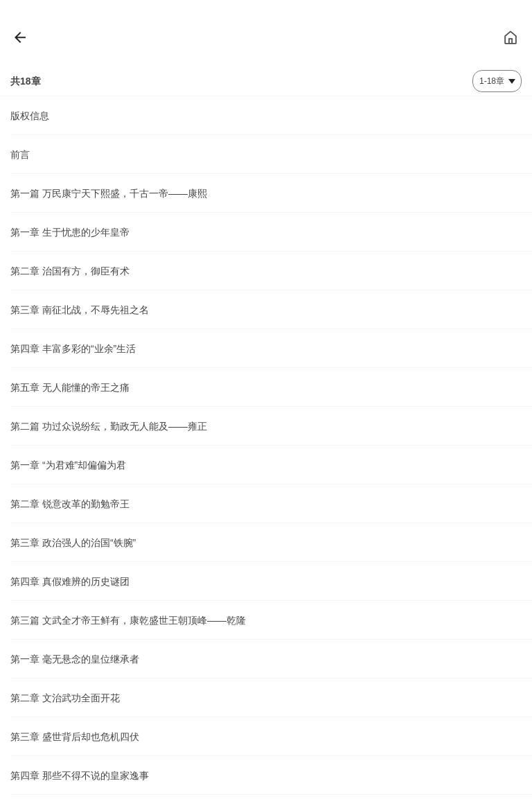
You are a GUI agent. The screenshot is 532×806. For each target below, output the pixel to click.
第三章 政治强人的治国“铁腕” (73, 543)
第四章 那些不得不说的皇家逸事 (80, 776)
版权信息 (30, 116)
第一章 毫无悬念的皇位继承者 (75, 659)
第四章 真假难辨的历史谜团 (70, 581)
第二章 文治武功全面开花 (65, 698)
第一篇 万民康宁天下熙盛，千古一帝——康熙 (109, 193)
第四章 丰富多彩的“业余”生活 (73, 349)
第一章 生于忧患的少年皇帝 (70, 232)
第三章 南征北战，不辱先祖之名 (80, 310)
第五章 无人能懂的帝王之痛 (70, 387)
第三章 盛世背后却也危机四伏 (75, 737)
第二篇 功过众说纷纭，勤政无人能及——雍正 (109, 426)
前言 (20, 155)
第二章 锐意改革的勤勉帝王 (70, 504)
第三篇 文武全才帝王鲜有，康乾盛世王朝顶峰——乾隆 (128, 620)
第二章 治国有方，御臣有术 (70, 271)
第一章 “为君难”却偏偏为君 (68, 465)
